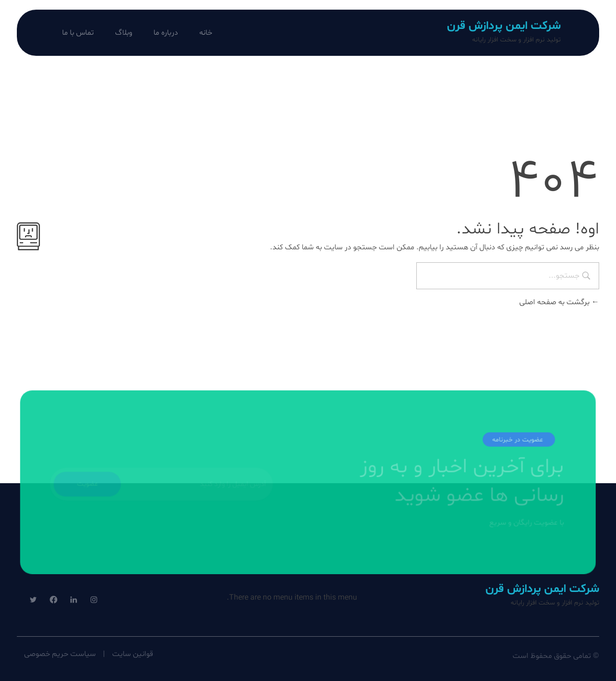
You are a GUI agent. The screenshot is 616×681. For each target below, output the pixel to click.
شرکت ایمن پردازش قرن (504, 26)
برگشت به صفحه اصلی (559, 302)
